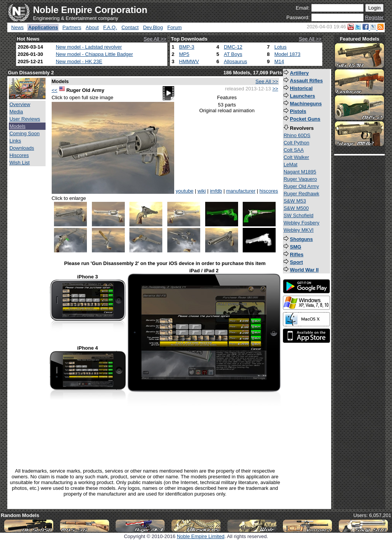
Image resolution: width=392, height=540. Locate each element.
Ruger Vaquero (300, 179)
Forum (175, 27)
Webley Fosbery (302, 223)
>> (275, 89)
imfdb (216, 191)
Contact (130, 27)
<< (55, 90)
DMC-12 (233, 47)
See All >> (155, 39)
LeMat (291, 164)
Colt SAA (294, 150)
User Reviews (25, 119)
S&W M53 (295, 201)
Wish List (20, 163)
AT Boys (233, 54)
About (92, 27)
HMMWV (189, 61)
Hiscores (19, 155)
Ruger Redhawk (301, 194)
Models (18, 126)
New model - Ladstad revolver (89, 47)
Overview (20, 104)
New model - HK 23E (79, 61)
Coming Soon (25, 133)
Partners (72, 27)
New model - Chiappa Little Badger (95, 54)
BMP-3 (187, 47)
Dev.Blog (153, 27)
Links (15, 141)
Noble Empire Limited (201, 536)
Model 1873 (287, 54)
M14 (279, 61)
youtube (185, 191)
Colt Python (296, 143)
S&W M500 (296, 208)
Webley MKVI (299, 230)
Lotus (281, 47)
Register (374, 17)
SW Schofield (299, 215)
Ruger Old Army (301, 186)
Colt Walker (296, 157)
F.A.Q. (110, 27)
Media (16, 112)
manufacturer (241, 191)
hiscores (269, 191)
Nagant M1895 (300, 172)
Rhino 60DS (297, 135)
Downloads (22, 148)
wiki (202, 191)
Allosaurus (236, 61)
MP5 (184, 54)
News (17, 27)
